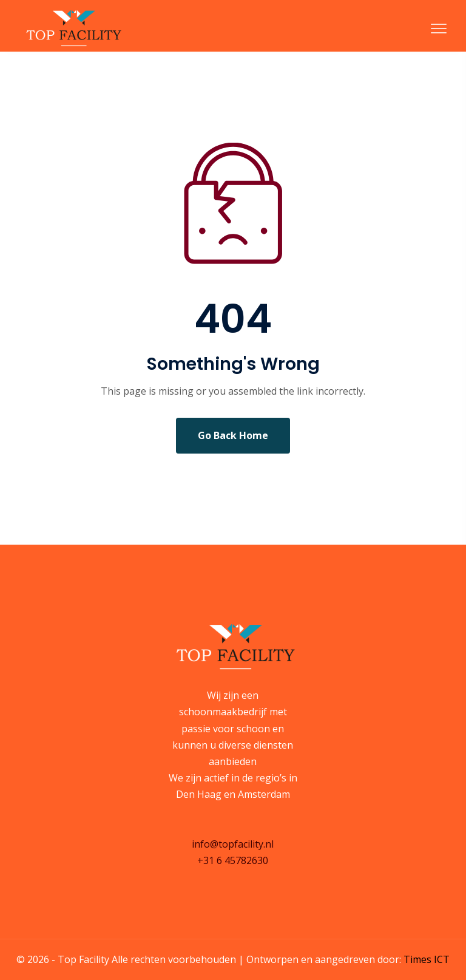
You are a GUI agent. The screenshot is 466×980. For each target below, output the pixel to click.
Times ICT (427, 959)
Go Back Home (233, 435)
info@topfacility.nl (233, 844)
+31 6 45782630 (233, 860)
